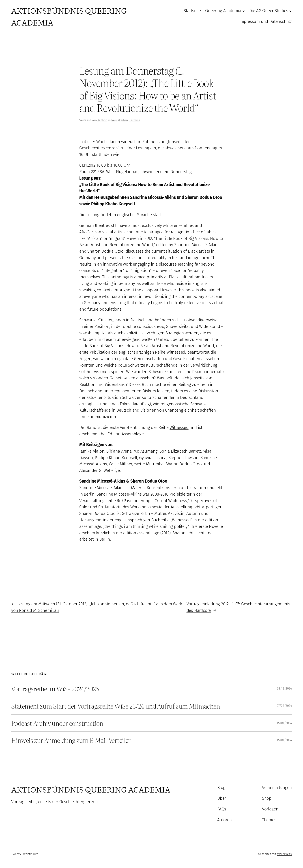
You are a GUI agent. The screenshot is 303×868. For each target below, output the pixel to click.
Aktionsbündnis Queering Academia (91, 789)
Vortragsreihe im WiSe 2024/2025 (55, 689)
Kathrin (102, 120)
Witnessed (179, 427)
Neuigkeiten (120, 120)
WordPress (285, 854)
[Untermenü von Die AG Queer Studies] (290, 11)
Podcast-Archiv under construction (57, 723)
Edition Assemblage (126, 434)
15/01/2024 (284, 723)
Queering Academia (223, 11)
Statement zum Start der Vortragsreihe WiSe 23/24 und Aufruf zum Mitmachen (116, 706)
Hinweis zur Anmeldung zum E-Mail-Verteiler (71, 740)
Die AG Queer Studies (269, 11)
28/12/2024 (284, 689)
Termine (135, 120)
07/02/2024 (284, 706)
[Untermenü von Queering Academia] (244, 11)
